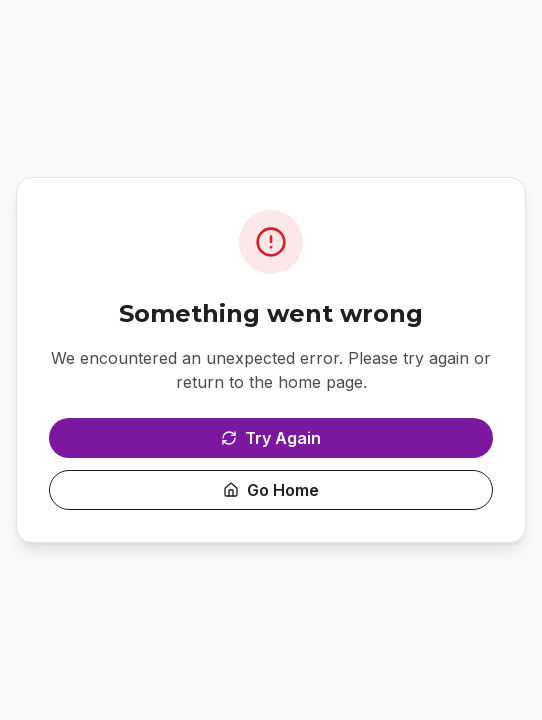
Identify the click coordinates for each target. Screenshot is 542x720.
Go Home (271, 490)
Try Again (271, 438)
